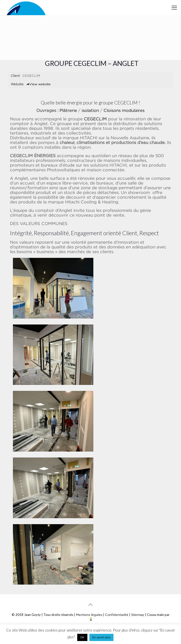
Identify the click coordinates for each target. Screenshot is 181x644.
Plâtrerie (68, 110)
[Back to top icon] (91, 605)
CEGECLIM (95, 119)
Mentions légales (89, 615)
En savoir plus (101, 637)
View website (38, 84)
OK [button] (82, 637)
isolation (90, 110)
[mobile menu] (174, 7)
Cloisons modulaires (124, 110)
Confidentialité (117, 615)
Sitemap (138, 615)
